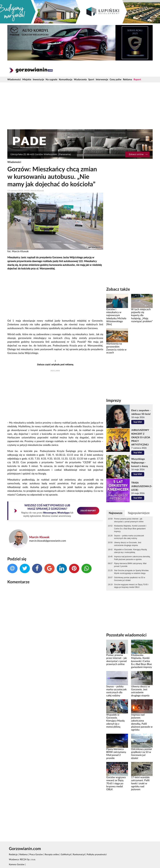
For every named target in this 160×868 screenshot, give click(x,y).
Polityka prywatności (97, 855)
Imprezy (114, 401)
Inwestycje (38, 80)
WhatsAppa (63, 513)
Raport (137, 80)
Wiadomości (14, 80)
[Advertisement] (80, 106)
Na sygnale (51, 80)
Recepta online (52, 855)
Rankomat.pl (79, 855)
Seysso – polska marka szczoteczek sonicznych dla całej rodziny (129, 537)
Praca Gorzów (36, 855)
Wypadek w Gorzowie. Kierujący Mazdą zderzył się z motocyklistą (130, 551)
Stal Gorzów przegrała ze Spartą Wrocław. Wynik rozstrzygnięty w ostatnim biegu (131, 572)
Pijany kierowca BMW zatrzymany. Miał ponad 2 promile (130, 565)
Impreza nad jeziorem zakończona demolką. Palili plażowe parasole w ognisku (132, 558)
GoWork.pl (66, 855)
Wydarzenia (80, 80)
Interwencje (102, 80)
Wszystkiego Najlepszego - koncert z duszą (140, 463)
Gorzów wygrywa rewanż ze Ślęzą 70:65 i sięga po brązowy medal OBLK (131, 586)
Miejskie (27, 80)
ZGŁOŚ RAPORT (88, 511)
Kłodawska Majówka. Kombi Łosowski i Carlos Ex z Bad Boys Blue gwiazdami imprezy (130, 529)
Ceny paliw (116, 80)
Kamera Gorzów (17, 865)
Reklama (127, 80)
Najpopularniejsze (139, 513)
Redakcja (13, 855)
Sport (91, 80)
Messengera (50, 513)
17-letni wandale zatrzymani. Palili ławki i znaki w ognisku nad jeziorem (140, 783)
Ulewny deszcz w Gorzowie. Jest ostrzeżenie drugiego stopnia (128, 544)
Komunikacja (66, 80)
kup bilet (138, 422)
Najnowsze (116, 513)
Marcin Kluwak (39, 537)
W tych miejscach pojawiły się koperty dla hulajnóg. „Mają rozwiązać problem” (142, 315)
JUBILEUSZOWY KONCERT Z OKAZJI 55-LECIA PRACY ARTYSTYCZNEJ (141, 437)
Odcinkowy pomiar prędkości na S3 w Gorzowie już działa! (130, 579)
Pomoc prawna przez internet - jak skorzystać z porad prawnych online (129, 520)
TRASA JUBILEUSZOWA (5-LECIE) (142, 486)
